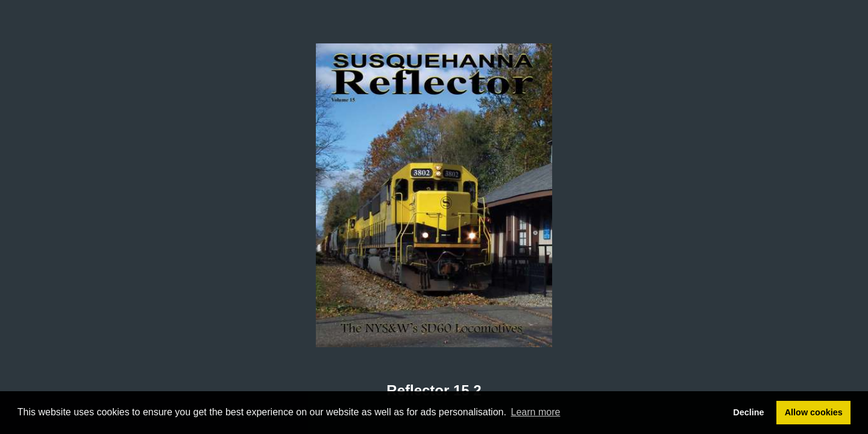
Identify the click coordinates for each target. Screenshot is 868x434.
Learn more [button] (536, 412)
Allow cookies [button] (814, 412)
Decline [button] (748, 412)
